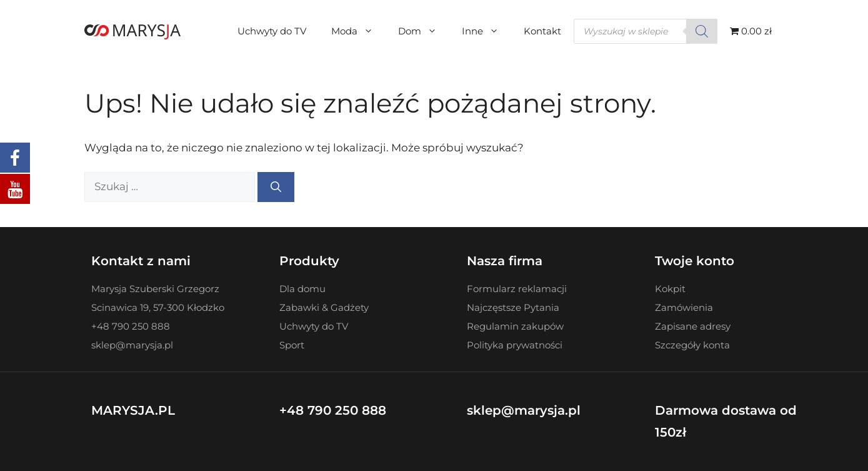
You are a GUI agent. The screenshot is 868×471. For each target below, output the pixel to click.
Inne (486, 31)
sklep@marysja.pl (524, 410)
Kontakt (542, 31)
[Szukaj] (702, 31)
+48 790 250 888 (333, 410)
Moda (358, 31)
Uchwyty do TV (272, 31)
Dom (424, 31)
